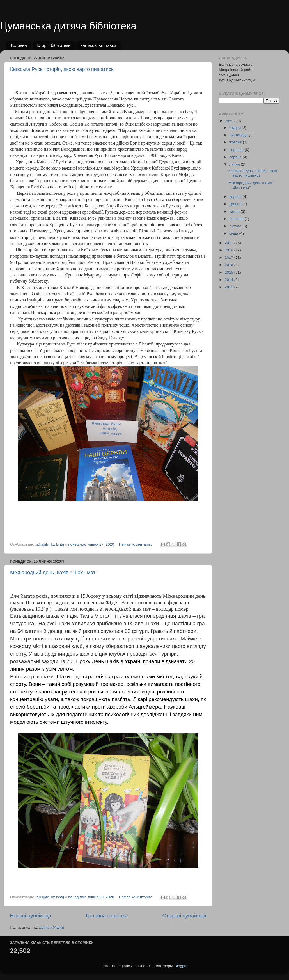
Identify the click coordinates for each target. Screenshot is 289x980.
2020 (230, 121)
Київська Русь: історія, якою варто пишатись (62, 69)
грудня (236, 128)
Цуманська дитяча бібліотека (68, 26)
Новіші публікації (31, 916)
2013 (230, 287)
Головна (19, 45)
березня (237, 219)
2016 (230, 265)
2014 (230, 280)
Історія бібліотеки (54, 45)
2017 (230, 257)
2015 (230, 272)
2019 (230, 243)
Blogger (181, 966)
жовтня (236, 142)
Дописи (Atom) (51, 927)
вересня (237, 150)
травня (236, 204)
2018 (230, 250)
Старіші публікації (184, 916)
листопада (239, 135)
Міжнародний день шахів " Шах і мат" (54, 573)
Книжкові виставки (98, 45)
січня (234, 233)
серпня (236, 157)
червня (236, 197)
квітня (235, 211)
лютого (236, 226)
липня (235, 164)
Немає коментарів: (136, 544)
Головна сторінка (107, 916)
